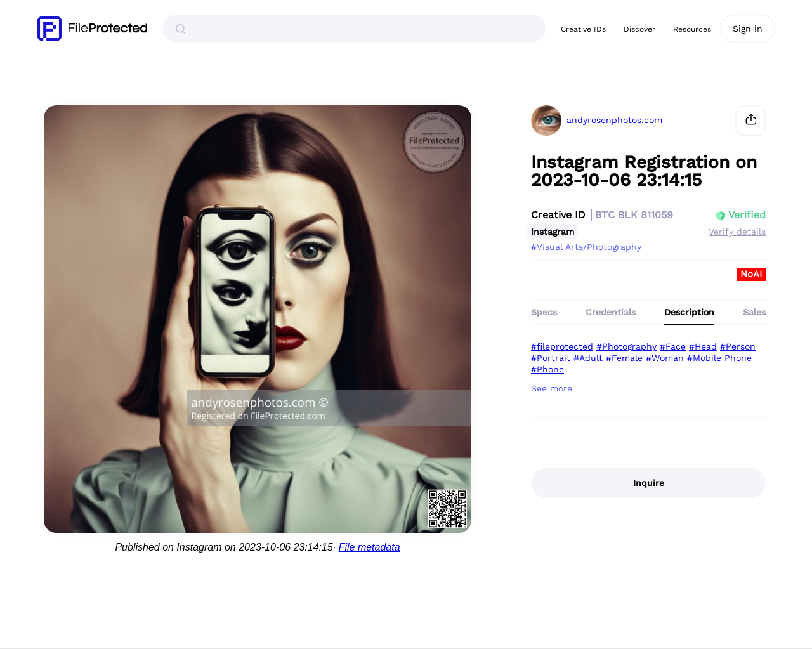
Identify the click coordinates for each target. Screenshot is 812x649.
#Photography (626, 346)
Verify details (737, 232)
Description (689, 312)
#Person (738, 346)
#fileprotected (562, 346)
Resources (692, 29)
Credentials (611, 312)
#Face (673, 346)
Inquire (649, 483)
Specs (544, 312)
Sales (754, 312)
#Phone (547, 369)
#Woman (665, 358)
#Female (624, 358)
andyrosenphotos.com (614, 120)
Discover (639, 29)
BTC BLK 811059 (634, 215)
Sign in (748, 29)
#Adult (588, 358)
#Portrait (551, 358)
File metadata (370, 547)
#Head (703, 346)
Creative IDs (583, 29)
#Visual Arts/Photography (586, 247)
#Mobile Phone (719, 358)
